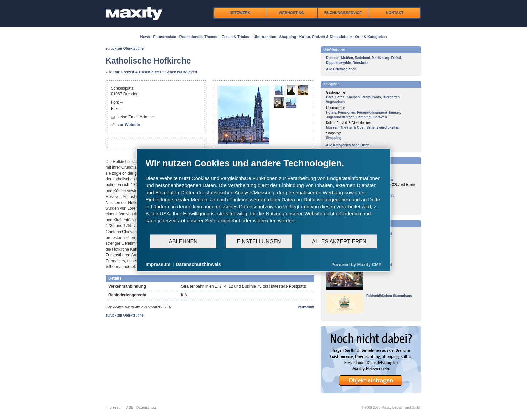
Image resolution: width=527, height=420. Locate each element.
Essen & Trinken (236, 37)
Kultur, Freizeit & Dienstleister (326, 37)
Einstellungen (259, 241)
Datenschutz (146, 407)
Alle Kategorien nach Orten (348, 145)
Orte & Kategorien (371, 37)
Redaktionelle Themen (199, 37)
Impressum (114, 407)
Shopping (288, 37)
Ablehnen (183, 241)
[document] (264, 196)
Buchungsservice (343, 13)
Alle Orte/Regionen (341, 69)
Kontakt (395, 13)
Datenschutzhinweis (198, 264)
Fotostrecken (165, 37)
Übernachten (265, 37)
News (145, 37)
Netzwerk (240, 13)
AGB (130, 407)
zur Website (129, 125)
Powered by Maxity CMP (357, 264)
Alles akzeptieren (339, 241)
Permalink (306, 307)
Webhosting (291, 13)
